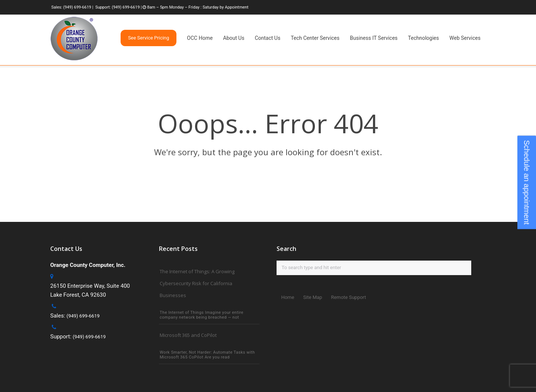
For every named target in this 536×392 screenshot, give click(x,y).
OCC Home (200, 38)
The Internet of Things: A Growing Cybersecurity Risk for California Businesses (197, 283)
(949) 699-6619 (77, 7)
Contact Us (267, 38)
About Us (234, 38)
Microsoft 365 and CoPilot (188, 335)
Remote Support (348, 297)
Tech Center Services (315, 38)
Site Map (312, 297)
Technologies (423, 38)
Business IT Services (374, 38)
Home (288, 297)
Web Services (465, 38)
